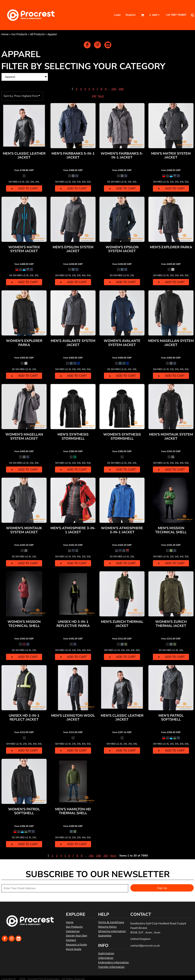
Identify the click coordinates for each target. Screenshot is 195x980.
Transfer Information (111, 967)
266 (121, 89)
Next (101, 96)
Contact (71, 940)
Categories (73, 931)
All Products (37, 34)
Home (5, 34)
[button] (142, 15)
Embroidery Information (113, 962)
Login (117, 15)
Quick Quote (74, 949)
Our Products (19, 34)
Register (131, 15)
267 (94, 96)
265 (114, 89)
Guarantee (105, 935)
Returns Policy (107, 927)
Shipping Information (112, 931)
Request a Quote (76, 944)
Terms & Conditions (111, 922)
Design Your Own (77, 935)
